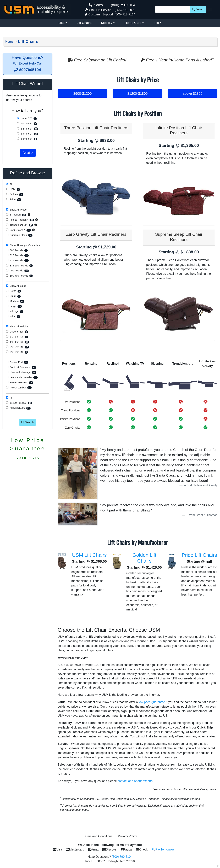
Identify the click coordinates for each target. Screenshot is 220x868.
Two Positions (72, 402)
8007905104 (30, 70)
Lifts (61, 23)
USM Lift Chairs (89, 555)
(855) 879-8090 (125, 10)
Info (156, 23)
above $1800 (192, 94)
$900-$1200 (83, 94)
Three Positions (71, 410)
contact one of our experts (135, 781)
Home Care (133, 23)
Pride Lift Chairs (199, 555)
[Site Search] (172, 9)
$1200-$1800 (137, 94)
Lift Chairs (84, 23)
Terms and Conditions (98, 836)
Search (198, 9)
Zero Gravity (73, 428)
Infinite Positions (70, 419)
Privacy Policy (127, 836)
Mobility (107, 23)
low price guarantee (152, 702)
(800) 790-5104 (123, 5)
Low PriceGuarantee (28, 448)
